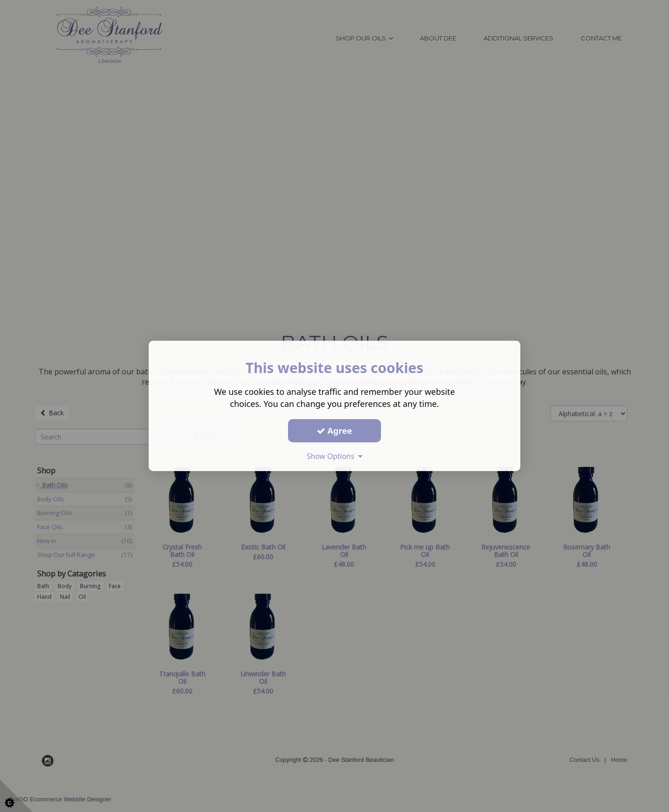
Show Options (334, 456)
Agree (334, 431)
